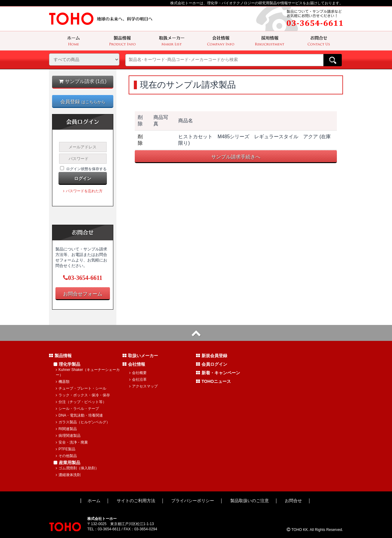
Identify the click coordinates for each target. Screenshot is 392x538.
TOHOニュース (213, 381)
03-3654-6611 (83, 278)
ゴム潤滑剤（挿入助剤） (77, 468)
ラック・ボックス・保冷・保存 (83, 395)
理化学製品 (67, 364)
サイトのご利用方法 (136, 501)
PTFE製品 (66, 449)
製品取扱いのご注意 (250, 501)
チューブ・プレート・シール (81, 388)
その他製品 (66, 456)
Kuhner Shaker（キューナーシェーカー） (88, 372)
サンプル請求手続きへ (236, 157)
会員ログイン (212, 364)
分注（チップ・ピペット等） (81, 402)
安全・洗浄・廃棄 (72, 442)
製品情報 (60, 356)
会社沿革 (138, 380)
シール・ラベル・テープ (77, 409)
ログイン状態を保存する (86, 169)
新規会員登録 (212, 356)
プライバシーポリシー (193, 501)
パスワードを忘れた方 (83, 191)
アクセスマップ (143, 386)
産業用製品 (67, 463)
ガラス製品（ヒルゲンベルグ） (83, 422)
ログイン (83, 178)
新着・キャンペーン (218, 373)
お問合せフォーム (83, 294)
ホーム (94, 501)
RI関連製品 (66, 429)
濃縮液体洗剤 (68, 475)
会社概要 (138, 373)
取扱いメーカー (140, 356)
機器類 (63, 382)
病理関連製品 (68, 436)
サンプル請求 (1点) (83, 81)
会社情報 (134, 364)
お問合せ (293, 501)
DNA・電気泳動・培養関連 (79, 415)
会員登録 (83, 102)
